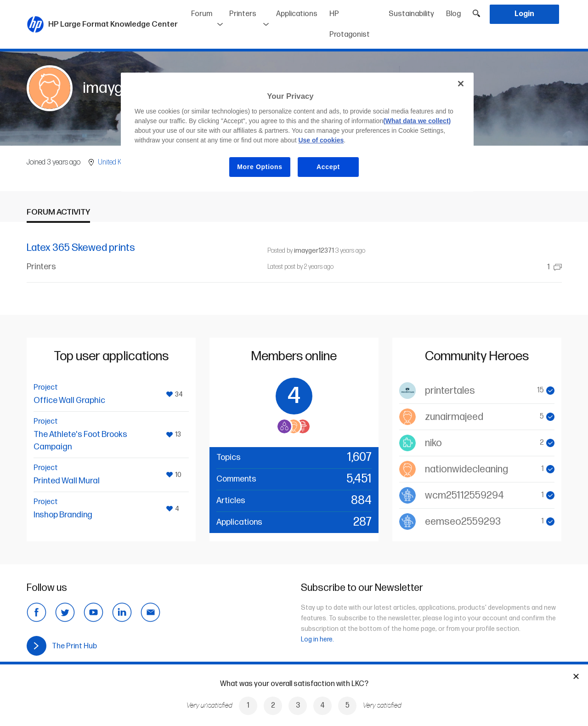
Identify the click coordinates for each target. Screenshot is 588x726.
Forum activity (58, 212)
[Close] (461, 84)
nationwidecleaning (466, 469)
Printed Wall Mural (67, 481)
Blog (453, 14)
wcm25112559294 (464, 496)
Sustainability (411, 14)
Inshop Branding (63, 515)
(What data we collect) (417, 121)
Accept (328, 167)
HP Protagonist (350, 24)
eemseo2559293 (463, 522)
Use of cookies (321, 140)
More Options (260, 167)
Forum (202, 14)
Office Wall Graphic (69, 400)
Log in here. (317, 639)
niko (433, 443)
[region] (297, 132)
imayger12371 (314, 251)
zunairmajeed (454, 417)
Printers (243, 14)
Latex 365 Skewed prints (81, 248)
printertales (450, 391)
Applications (297, 14)
